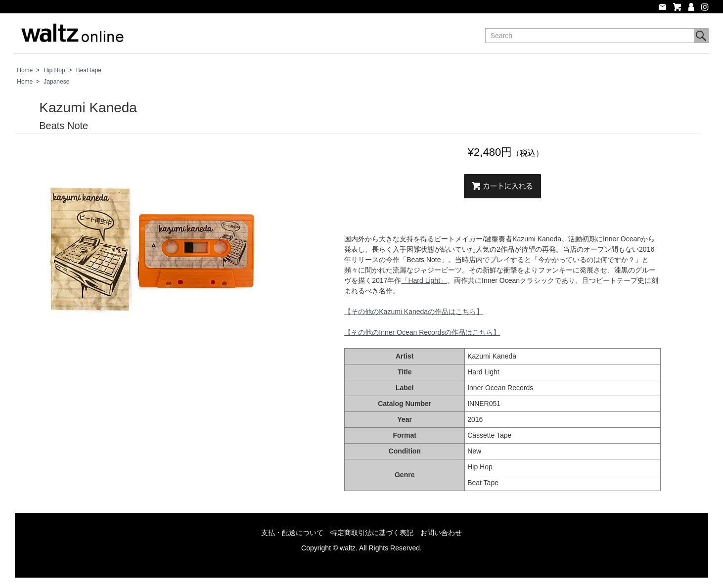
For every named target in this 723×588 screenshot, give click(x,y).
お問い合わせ (441, 533)
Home (25, 70)
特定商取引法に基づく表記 (372, 533)
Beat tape (89, 70)
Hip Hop (54, 70)
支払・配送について (292, 533)
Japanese (56, 82)
